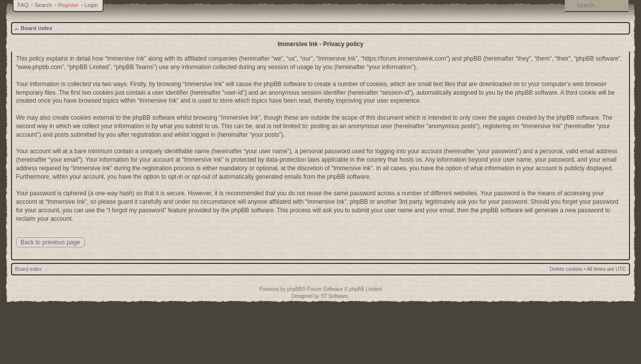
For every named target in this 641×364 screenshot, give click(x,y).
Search (43, 5)
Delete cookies (566, 269)
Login (91, 5)
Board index (37, 28)
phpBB (294, 289)
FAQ (23, 5)
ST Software (334, 296)
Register (68, 5)
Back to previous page (50, 242)
